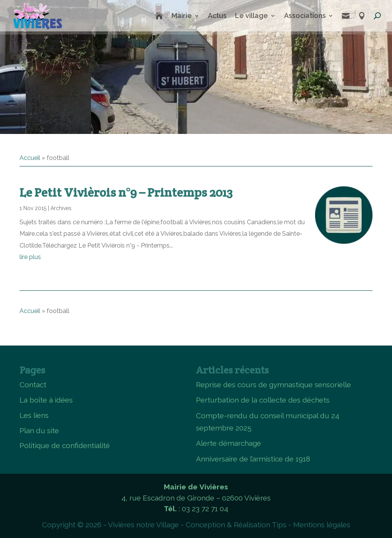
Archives (61, 208)
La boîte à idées (46, 400)
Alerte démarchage (229, 443)
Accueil (30, 158)
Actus (217, 15)
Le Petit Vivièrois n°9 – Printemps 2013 (126, 192)
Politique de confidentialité (65, 445)
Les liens (34, 415)
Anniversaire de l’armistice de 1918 (253, 459)
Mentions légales (322, 525)
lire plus (30, 257)
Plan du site (39, 430)
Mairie (182, 15)
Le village (252, 15)
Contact (33, 385)
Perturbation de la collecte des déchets (263, 400)
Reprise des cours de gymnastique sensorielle (274, 385)
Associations (305, 15)
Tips (279, 525)
